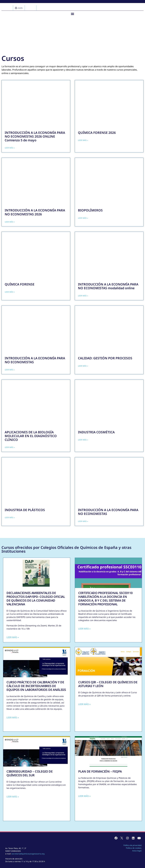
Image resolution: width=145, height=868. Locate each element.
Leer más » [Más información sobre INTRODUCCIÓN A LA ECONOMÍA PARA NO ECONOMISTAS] (10, 370)
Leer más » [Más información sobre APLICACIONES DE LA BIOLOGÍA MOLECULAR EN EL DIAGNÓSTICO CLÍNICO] (10, 447)
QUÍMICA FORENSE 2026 (97, 133)
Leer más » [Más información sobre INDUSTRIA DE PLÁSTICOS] (10, 518)
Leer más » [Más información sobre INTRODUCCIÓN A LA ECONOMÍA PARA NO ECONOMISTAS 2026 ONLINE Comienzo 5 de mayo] (10, 148)
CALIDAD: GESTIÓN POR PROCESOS (105, 358)
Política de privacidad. (133, 845)
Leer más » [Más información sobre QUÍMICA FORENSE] (10, 292)
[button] (73, 14)
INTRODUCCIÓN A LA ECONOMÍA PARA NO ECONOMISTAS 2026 (35, 212)
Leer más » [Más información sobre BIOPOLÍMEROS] (83, 218)
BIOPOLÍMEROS (90, 210)
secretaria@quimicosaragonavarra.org (28, 854)
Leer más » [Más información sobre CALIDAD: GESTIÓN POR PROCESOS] (83, 366)
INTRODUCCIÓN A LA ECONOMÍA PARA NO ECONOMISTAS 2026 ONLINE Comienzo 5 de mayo (35, 136)
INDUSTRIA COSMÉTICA (96, 432)
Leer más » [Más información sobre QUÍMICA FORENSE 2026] (83, 140)
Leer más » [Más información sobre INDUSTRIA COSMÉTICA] (83, 440)
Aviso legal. (137, 851)
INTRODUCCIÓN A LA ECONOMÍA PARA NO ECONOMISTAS (35, 360)
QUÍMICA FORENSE (20, 284)
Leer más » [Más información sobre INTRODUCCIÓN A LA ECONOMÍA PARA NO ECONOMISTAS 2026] (10, 222)
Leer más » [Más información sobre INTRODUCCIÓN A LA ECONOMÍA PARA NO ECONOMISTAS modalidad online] (83, 296)
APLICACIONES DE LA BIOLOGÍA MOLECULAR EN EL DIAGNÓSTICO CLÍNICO (31, 436)
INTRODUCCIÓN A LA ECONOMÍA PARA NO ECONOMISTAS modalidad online (108, 286)
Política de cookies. (134, 848)
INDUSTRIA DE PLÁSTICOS (25, 510)
